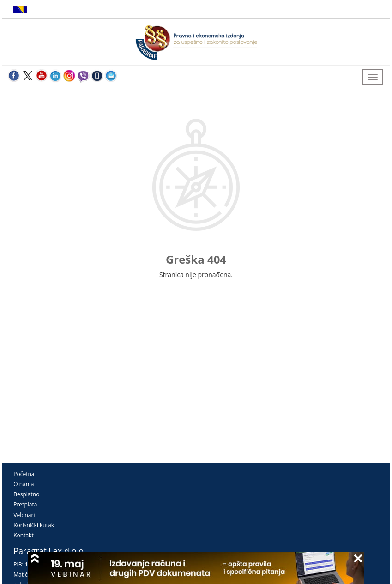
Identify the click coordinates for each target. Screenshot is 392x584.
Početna (24, 474)
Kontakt (23, 535)
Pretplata (25, 504)
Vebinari (24, 515)
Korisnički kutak (34, 525)
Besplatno (26, 494)
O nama (24, 484)
